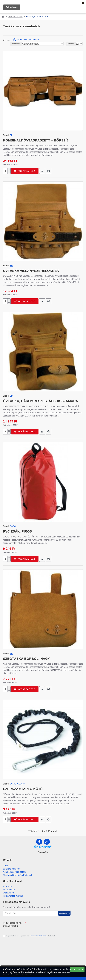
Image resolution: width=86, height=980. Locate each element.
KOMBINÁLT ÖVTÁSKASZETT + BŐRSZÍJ (36, 140)
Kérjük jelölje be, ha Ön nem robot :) (12, 924)
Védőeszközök (15, 17)
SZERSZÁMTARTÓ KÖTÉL (24, 789)
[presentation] (47, 926)
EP (11, 135)
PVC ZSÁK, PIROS (17, 531)
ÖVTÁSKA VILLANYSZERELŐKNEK (31, 271)
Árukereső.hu (43, 852)
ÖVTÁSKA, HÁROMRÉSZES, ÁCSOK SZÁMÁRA (41, 401)
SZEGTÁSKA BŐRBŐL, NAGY (26, 659)
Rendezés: (16, 44)
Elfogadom (77, 970)
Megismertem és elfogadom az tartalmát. (29, 936)
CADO (13, 526)
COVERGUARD (17, 784)
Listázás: (71, 44)
